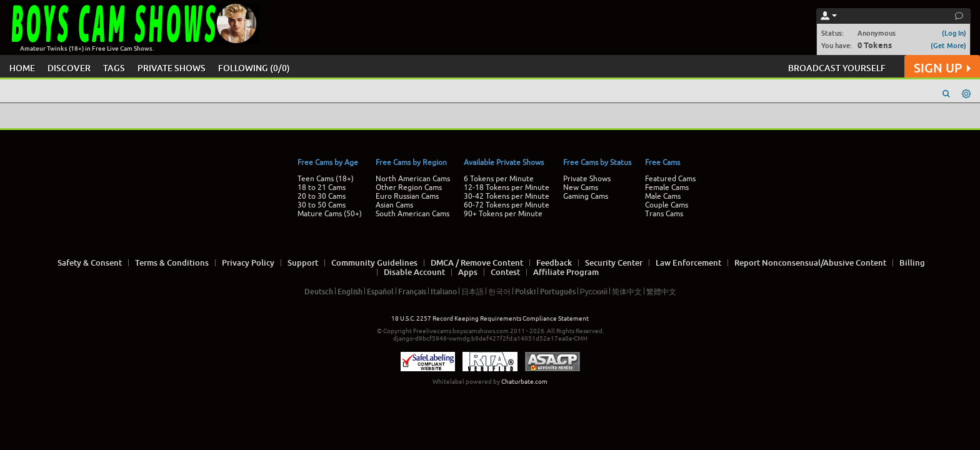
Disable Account (414, 272)
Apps (468, 272)
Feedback (554, 262)
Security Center (614, 262)
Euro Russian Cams (407, 196)
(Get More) (948, 45)
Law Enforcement (688, 262)
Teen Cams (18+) (326, 179)
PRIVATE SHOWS (172, 68)
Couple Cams (667, 205)
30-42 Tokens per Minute (507, 196)
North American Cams (413, 179)
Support (303, 262)
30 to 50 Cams (322, 205)
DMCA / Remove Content (477, 262)
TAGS (114, 68)
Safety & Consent (90, 262)
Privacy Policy (248, 262)
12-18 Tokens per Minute (507, 187)
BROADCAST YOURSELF (837, 68)
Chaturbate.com (524, 382)
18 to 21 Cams (322, 187)
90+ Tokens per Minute (503, 214)
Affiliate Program (566, 272)
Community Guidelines (374, 262)
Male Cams (663, 196)
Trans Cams (664, 214)
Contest (505, 272)
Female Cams (667, 187)
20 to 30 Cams (322, 196)
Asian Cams (394, 205)
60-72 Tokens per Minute (507, 205)
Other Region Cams (409, 187)
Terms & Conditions (172, 262)
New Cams (581, 187)
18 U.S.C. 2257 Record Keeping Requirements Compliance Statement (490, 318)
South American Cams (412, 214)
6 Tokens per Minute (499, 179)
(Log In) (954, 33)
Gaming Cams (586, 196)
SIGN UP (942, 68)
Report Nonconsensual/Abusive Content (810, 262)
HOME (22, 68)
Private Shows (587, 179)
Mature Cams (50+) (330, 214)
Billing (912, 262)
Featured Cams (670, 179)
